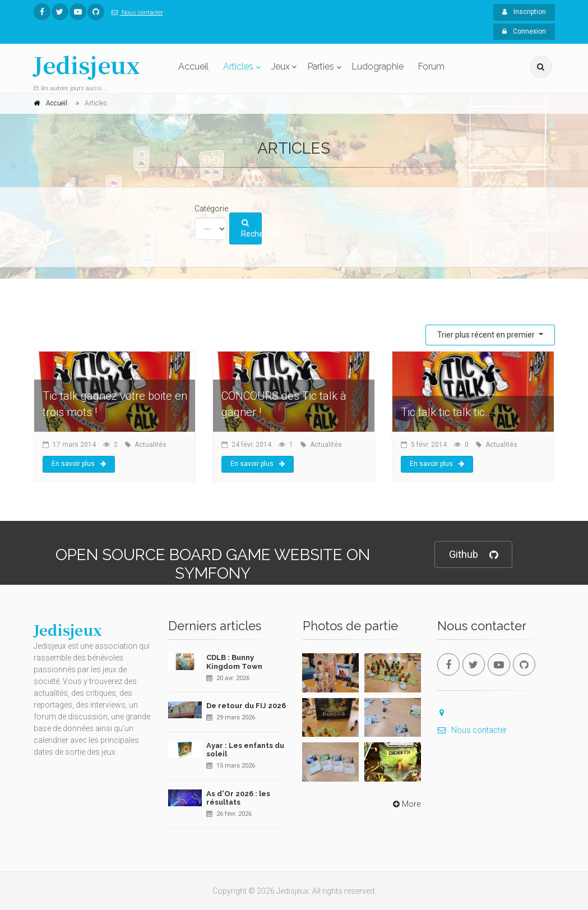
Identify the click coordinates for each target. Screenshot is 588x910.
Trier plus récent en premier (487, 335)
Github (473, 555)
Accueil (193, 66)
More (406, 804)
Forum (431, 66)
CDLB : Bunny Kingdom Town (234, 662)
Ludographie (378, 66)
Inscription (524, 12)
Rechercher (251, 229)
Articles (238, 66)
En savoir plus (79, 464)
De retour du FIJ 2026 (246, 706)
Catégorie (211, 209)
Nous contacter (135, 13)
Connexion (524, 31)
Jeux (281, 66)
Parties (321, 66)
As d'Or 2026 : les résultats (238, 798)
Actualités (151, 445)
